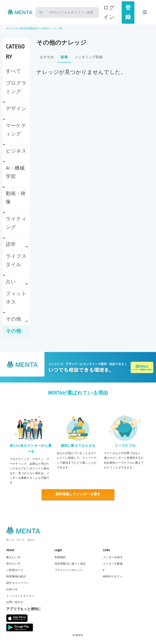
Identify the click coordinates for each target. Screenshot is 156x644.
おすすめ (47, 57)
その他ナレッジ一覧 (50, 28)
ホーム (10, 28)
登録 (128, 12)
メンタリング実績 (88, 57)
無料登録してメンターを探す (78, 494)
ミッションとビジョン (20, 596)
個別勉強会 (31, 28)
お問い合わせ (15, 602)
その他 (19, 28)
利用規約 (60, 557)
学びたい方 (13, 564)
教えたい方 (13, 557)
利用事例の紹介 (16, 576)
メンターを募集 (113, 564)
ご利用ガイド (15, 570)
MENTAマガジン (112, 576)
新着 (64, 57)
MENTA (79, 635)
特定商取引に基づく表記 (70, 564)
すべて (14, 71)
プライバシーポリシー (69, 570)
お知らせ (12, 589)
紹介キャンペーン (18, 583)
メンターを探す (113, 557)
